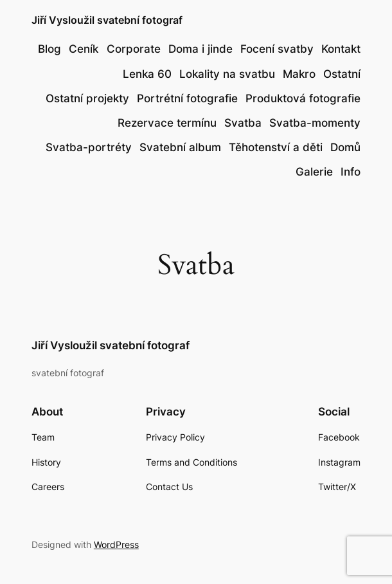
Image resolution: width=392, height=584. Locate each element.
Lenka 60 (147, 74)
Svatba (243, 123)
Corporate (134, 49)
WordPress (116, 544)
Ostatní (342, 74)
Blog (49, 49)
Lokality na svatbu (227, 74)
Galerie (314, 172)
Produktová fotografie (303, 98)
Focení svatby (277, 49)
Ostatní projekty (87, 98)
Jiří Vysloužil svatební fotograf (107, 20)
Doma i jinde (200, 49)
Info (351, 172)
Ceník (84, 49)
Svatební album (180, 147)
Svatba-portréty (89, 147)
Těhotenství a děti (276, 147)
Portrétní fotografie (187, 98)
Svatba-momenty (315, 123)
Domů (345, 147)
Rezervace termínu (167, 123)
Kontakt (341, 49)
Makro (299, 74)
